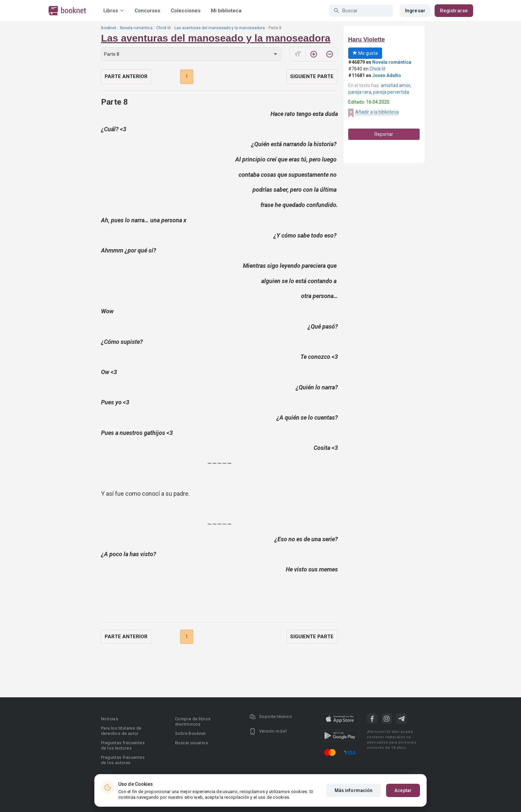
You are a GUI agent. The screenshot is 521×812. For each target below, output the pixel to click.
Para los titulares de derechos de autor (121, 731)
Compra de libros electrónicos (193, 721)
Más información (354, 790)
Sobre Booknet (190, 733)
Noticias (109, 719)
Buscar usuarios (192, 743)
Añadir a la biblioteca (377, 112)
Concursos (147, 11)
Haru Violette (367, 40)
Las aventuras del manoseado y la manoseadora (220, 28)
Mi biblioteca (226, 11)
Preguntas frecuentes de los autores (123, 760)
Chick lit (163, 28)
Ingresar (415, 11)
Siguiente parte (312, 76)
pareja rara (360, 92)
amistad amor (395, 85)
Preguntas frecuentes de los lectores (123, 745)
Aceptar (403, 790)
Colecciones (186, 11)
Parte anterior (126, 76)
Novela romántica (136, 28)
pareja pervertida (391, 92)
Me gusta (365, 53)
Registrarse (454, 11)
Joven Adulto (387, 75)
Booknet (109, 28)
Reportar (384, 134)
